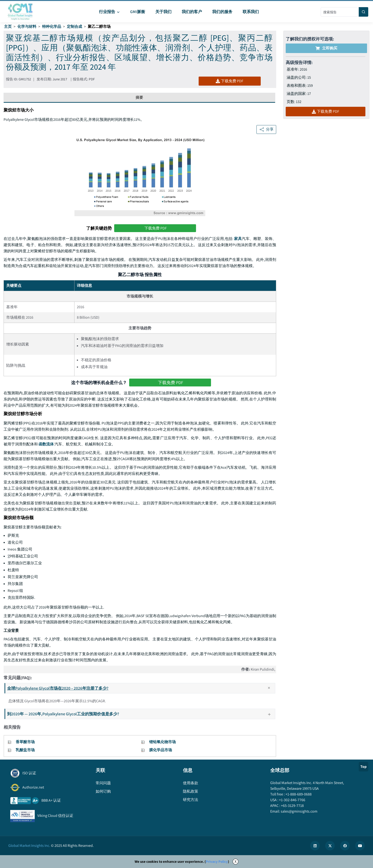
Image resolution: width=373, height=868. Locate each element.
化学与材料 (27, 27)
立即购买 (326, 48)
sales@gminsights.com (299, 811)
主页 (8, 27)
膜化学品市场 (161, 750)
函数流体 (46, 444)
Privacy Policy (217, 861)
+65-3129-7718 (292, 806)
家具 (238, 239)
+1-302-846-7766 (292, 800)
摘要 (139, 97)
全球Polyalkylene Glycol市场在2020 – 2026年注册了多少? (141, 688)
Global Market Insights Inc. (29, 846)
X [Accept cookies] (236, 861)
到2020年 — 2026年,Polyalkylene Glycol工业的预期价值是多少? (141, 714)
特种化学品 (52, 27)
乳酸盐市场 (25, 750)
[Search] (363, 12)
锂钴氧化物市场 (162, 742)
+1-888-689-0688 (298, 794)
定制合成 (74, 27)
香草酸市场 (25, 742)
